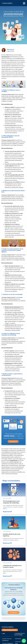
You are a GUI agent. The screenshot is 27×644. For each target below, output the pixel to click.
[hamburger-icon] (24, 3)
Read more (7, 503)
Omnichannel (5, 57)
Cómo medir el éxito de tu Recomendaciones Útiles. (13, 14)
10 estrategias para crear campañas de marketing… (11, 493)
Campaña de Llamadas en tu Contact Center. (12, 539)
